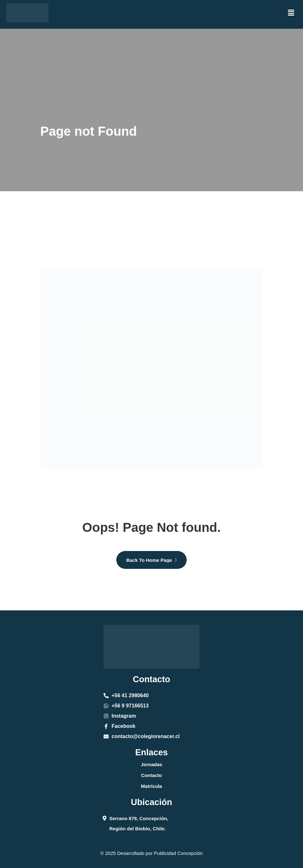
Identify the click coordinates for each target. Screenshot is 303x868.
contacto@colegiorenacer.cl (146, 736)
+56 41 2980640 (130, 695)
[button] (291, 13)
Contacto (152, 775)
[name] (151, 560)
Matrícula (151, 786)
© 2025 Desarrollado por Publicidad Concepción (151, 853)
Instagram (124, 716)
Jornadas (152, 764)
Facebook (124, 726)
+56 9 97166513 (130, 706)
